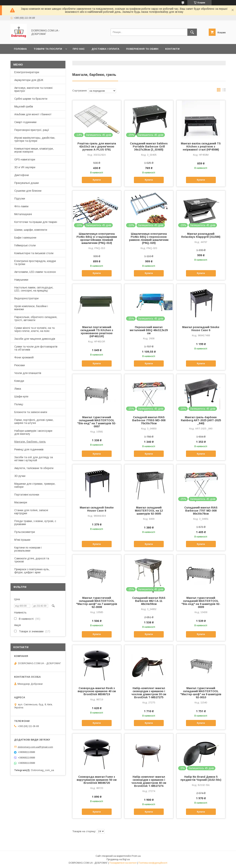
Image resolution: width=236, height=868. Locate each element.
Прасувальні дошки (27, 183)
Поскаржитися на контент (123, 863)
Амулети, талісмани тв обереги (34, 468)
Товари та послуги (48, 49)
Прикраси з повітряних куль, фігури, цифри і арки (32, 571)
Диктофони (22, 175)
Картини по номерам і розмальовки (28, 549)
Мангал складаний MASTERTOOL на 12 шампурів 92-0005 (149, 511)
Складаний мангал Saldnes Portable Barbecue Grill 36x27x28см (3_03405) (149, 147)
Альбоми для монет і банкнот (33, 114)
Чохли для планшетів (28, 373)
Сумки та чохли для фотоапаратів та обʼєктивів (36, 348)
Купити (97, 180)
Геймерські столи (25, 245)
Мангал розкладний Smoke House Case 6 (201, 329)
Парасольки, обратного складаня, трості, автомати (36, 319)
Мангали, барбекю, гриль (30, 442)
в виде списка (224, 91)
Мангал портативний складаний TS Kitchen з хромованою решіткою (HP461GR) (97, 332)
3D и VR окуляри (25, 167)
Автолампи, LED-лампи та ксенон (35, 272)
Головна (20, 49)
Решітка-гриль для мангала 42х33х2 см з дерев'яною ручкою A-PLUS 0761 (97, 147)
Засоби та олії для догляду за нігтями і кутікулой (34, 459)
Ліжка (18, 389)
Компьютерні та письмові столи (34, 253)
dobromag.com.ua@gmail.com (35, 747)
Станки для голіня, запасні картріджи (31, 512)
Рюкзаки (20, 365)
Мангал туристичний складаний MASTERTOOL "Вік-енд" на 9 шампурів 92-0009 (201, 602)
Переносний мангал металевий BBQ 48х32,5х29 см (149, 330)
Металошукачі (23, 214)
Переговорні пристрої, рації (32, 130)
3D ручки (20, 476)
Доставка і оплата (105, 49)
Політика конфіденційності (153, 863)
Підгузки (20, 199)
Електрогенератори (27, 72)
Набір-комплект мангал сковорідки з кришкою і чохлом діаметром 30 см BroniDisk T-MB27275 (149, 693)
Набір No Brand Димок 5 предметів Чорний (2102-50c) (201, 778)
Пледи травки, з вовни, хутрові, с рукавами (35, 523)
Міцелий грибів (24, 106)
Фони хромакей (24, 357)
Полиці (19, 404)
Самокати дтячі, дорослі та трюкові (32, 560)
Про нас (79, 49)
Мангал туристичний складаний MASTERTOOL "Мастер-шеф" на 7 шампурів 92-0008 (97, 602)
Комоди (19, 381)
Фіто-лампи (21, 206)
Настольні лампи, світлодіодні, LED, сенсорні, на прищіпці (34, 289)
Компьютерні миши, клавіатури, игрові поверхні (34, 150)
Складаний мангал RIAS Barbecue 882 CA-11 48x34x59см (149, 601)
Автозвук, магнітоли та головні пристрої (33, 89)
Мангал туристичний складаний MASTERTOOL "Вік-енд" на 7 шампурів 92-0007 (97, 422)
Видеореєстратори (26, 298)
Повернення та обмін (142, 49)
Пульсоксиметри (25, 532)
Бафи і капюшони (25, 238)
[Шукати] (192, 32)
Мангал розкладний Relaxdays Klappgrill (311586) (201, 235)
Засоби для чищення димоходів (35, 339)
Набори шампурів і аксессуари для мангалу (33, 432)
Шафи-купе (21, 396)
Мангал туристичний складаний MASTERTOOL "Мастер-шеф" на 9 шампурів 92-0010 (201, 693)
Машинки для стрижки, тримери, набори (35, 485)
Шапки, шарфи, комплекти (31, 230)
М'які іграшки (22, 540)
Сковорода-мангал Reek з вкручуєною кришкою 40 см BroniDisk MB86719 (97, 691)
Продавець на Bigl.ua (118, 859)
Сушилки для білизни (28, 191)
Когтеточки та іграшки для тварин (36, 222)
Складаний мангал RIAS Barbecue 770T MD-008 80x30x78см (201, 511)
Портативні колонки (27, 495)
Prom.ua (136, 856)
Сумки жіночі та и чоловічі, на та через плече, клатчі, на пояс (34, 329)
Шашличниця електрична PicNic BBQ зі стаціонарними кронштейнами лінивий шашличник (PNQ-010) (97, 238)
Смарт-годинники (25, 122)
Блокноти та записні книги (31, 412)
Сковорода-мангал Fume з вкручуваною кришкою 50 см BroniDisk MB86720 (97, 780)
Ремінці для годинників (29, 449)
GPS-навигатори (25, 159)
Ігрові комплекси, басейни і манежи (31, 308)
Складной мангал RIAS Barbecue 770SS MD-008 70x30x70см (149, 420)
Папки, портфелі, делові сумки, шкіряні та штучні (34, 421)
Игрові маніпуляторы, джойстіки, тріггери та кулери (35, 139)
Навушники (21, 280)
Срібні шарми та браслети (31, 99)
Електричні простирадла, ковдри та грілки (35, 263)
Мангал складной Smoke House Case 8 (97, 509)
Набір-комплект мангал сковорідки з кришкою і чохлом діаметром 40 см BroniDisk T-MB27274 (149, 781)
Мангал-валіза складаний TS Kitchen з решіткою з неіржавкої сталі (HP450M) (201, 147)
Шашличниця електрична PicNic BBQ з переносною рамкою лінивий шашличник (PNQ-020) (149, 238)
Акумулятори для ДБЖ (29, 80)
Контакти (172, 49)
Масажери (21, 502)
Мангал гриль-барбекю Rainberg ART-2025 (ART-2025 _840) (201, 420)
